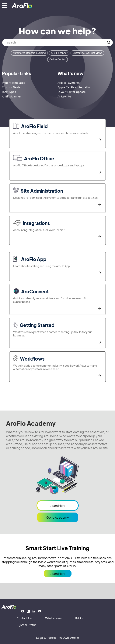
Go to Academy (58, 517)
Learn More (58, 506)
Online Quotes (57, 59)
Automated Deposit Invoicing (29, 53)
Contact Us (24, 618)
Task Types (9, 92)
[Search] (54, 43)
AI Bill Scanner (59, 53)
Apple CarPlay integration (74, 87)
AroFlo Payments (69, 83)
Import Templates (13, 83)
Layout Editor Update (72, 92)
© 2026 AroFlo (69, 638)
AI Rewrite (64, 97)
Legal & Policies (46, 638)
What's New (53, 618)
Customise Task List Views (87, 53)
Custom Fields (11, 87)
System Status (27, 625)
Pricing (80, 618)
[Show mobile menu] (4, 6)
